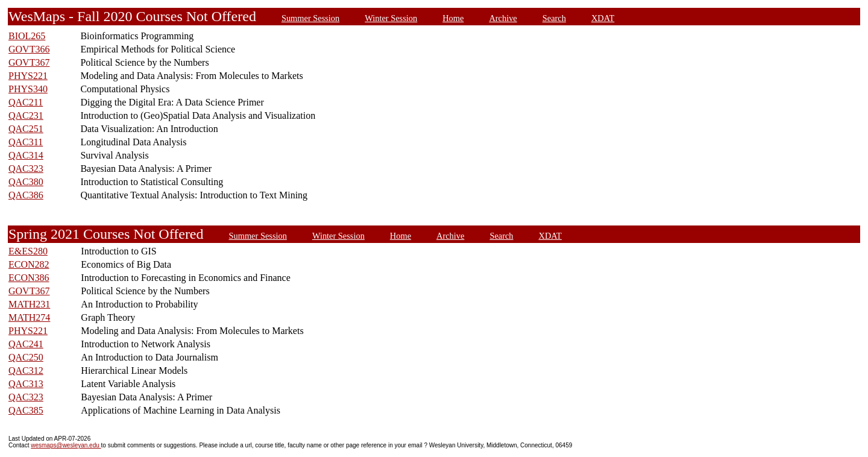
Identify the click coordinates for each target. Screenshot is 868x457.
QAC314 (26, 155)
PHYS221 (28, 76)
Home (453, 18)
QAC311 (26, 142)
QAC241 (26, 344)
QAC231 (26, 115)
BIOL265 (27, 36)
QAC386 (26, 195)
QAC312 (26, 370)
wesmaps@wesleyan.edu (66, 445)
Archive (503, 18)
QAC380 (26, 182)
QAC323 (26, 169)
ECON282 (29, 264)
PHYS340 (28, 89)
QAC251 (26, 129)
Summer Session (310, 18)
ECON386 (29, 278)
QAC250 (26, 357)
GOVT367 (29, 62)
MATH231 (29, 304)
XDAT (603, 18)
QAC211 (26, 102)
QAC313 (26, 384)
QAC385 (26, 410)
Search (554, 18)
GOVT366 (29, 49)
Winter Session (391, 18)
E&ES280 (28, 251)
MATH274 (29, 317)
